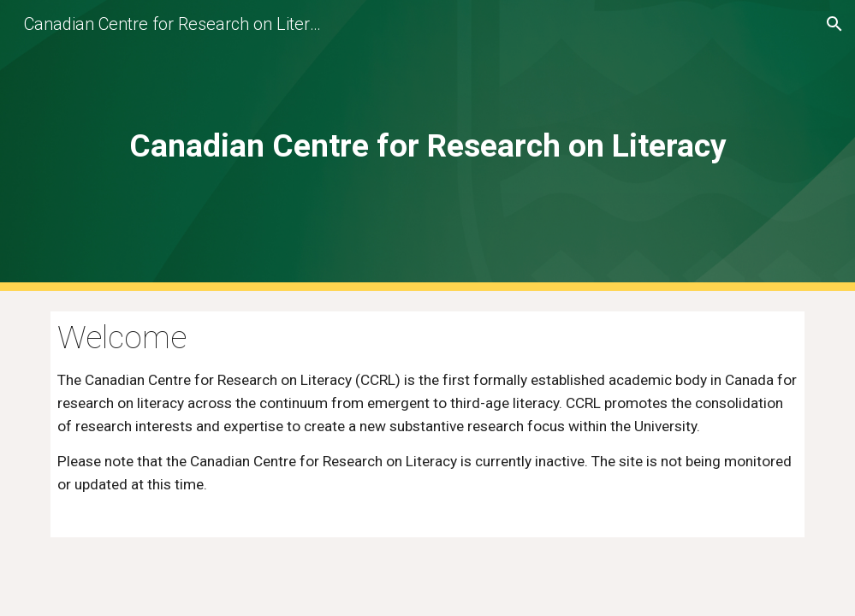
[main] (427, 145)
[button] (834, 24)
